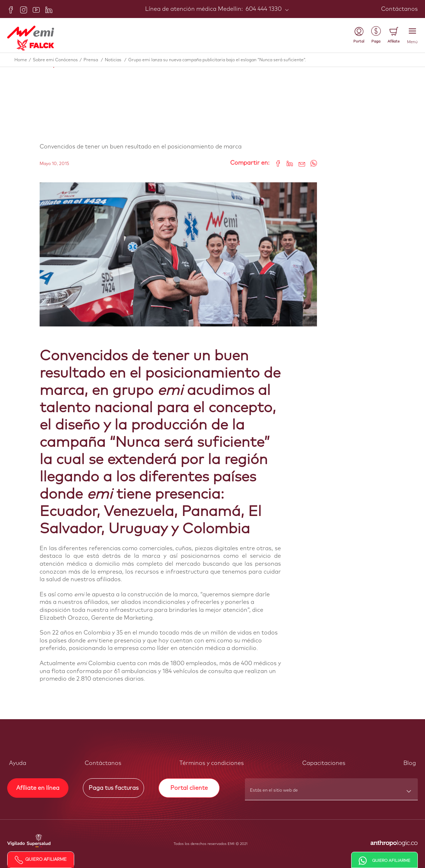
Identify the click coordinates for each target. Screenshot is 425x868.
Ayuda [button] (18, 763)
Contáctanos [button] (103, 763)
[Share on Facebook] (275, 163)
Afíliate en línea (38, 788)
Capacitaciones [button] (324, 763)
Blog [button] (410, 763)
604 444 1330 (263, 9)
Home (24, 60)
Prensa (94, 60)
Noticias (117, 60)
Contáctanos (399, 9)
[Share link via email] (299, 163)
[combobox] (332, 793)
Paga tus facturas (114, 788)
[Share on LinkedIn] (287, 163)
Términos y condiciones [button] (212, 763)
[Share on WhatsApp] (311, 163)
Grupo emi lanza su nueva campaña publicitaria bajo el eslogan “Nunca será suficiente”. (217, 60)
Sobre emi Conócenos (58, 60)
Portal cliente (189, 788)
